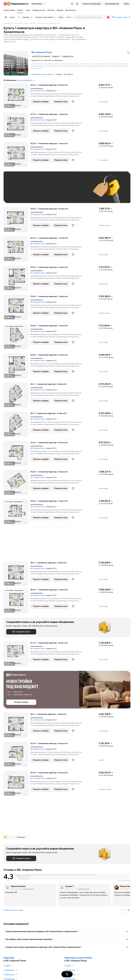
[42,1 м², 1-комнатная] (17, 455)
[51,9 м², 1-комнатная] (17, 513)
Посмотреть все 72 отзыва (13, 910)
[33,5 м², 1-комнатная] (17, 279)
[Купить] (20, 10)
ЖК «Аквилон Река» (38, 91)
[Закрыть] (130, 17)
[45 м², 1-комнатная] (17, 396)
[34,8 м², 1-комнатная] (17, 338)
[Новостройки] (10, 10)
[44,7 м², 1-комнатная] (17, 126)
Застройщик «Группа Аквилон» (43, 74)
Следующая (22, 837)
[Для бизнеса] (70, 10)
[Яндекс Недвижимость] (18, 4)
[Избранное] (72, 4)
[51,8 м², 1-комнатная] (17, 484)
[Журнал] (60, 10)
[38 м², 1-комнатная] (17, 575)
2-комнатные (9, 975)
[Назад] (123, 910)
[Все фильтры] (6, 17)
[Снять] (28, 10)
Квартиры (9, 958)
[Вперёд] (128, 910)
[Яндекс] (5, 4)
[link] (126, 4)
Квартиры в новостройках (78, 958)
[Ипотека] (51, 10)
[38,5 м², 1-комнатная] (17, 602)
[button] (77, 4)
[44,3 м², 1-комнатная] (17, 156)
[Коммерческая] (39, 10)
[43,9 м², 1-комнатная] (17, 221)
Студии (7, 966)
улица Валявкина (37, 88)
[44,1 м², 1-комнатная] (17, 97)
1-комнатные (9, 970)
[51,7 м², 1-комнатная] (17, 655)
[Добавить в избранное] (128, 53)
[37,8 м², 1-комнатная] (17, 309)
